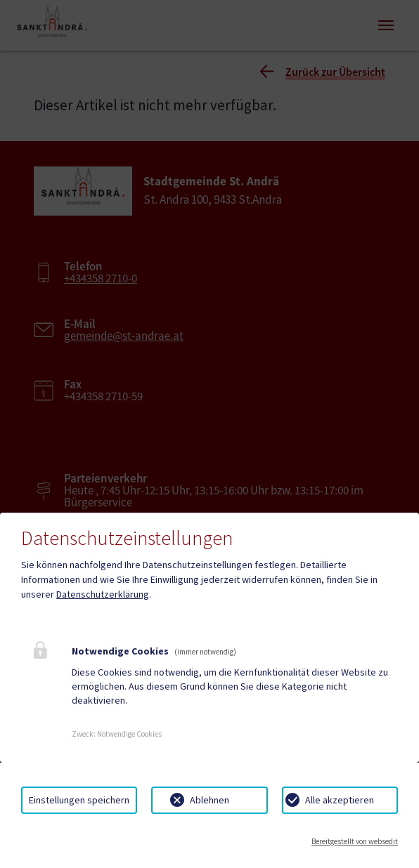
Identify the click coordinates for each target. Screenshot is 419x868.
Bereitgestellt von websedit (355, 841)
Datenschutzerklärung (103, 594)
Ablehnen (209, 800)
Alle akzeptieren (340, 800)
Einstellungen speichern (79, 800)
